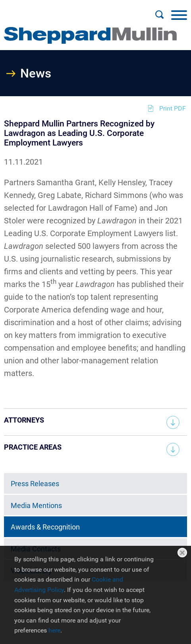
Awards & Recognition (45, 527)
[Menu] (179, 15)
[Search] (159, 15)
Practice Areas (33, 447)
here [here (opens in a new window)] (54, 630)
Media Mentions (36, 505)
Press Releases (35, 484)
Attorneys (24, 420)
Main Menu (70, 10)
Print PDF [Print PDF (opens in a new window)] (173, 108)
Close (182, 553)
